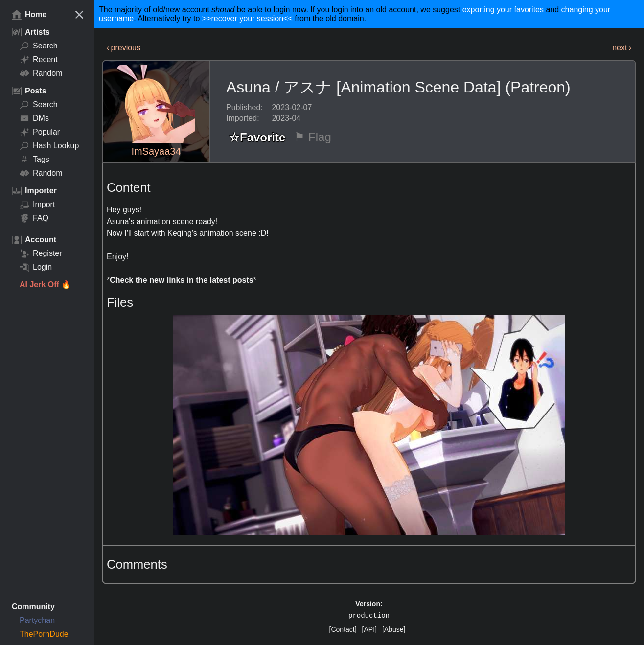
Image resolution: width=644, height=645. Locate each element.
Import (37, 205)
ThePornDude (44, 634)
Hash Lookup (49, 146)
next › (622, 48)
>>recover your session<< (247, 18)
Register (41, 253)
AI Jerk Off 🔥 (45, 285)
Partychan (37, 620)
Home (29, 15)
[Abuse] (394, 629)
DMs (34, 118)
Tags (34, 160)
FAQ (34, 218)
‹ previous (124, 48)
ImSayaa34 (156, 151)
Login (36, 267)
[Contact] (343, 629)
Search (39, 46)
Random (41, 73)
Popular (40, 132)
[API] (369, 629)
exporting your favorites (503, 10)
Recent (39, 60)
